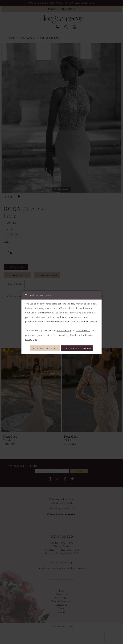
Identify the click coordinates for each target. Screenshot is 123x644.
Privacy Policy (64, 325)
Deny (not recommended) (62, 353)
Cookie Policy (83, 325)
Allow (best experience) (62, 344)
